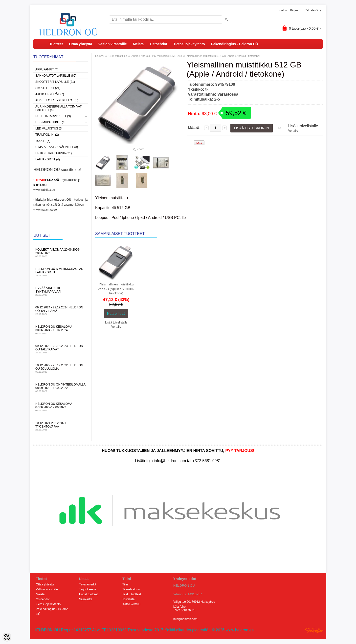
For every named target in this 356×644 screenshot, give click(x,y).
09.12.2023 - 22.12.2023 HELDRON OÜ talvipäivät (61, 349)
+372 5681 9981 (184, 610)
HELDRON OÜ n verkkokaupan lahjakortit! (61, 272)
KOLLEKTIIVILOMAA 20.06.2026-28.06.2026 (61, 253)
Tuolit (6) (43, 141)
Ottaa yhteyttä (80, 44)
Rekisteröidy (313, 10)
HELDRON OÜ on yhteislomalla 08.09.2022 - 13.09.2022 (61, 388)
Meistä (138, 44)
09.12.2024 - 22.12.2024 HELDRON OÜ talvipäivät (61, 311)
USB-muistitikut (118, 56)
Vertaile (293, 131)
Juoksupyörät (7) (50, 94)
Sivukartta (86, 599)
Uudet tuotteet (88, 594)
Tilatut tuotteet (132, 594)
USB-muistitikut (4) (50, 122)
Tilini (125, 584)
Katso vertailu (131, 604)
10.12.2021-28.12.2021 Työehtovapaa (61, 426)
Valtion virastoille (113, 44)
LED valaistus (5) (49, 129)
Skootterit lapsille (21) (55, 82)
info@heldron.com (185, 619)
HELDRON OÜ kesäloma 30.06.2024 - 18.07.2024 (61, 330)
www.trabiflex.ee (44, 190)
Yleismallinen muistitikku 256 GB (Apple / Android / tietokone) (116, 289)
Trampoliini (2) (47, 135)
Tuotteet (56, 44)
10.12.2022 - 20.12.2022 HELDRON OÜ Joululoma (61, 368)
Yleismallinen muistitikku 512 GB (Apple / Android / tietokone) (223, 56)
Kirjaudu (296, 10)
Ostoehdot (158, 44)
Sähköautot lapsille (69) (56, 76)
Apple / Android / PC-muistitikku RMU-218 (157, 56)
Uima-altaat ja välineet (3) (57, 147)
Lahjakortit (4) (48, 159)
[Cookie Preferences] (7, 637)
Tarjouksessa (88, 589)
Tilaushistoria (131, 589)
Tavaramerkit (88, 584)
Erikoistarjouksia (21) (54, 153)
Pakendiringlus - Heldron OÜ (235, 44)
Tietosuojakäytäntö (189, 44)
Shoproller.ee (314, 630)
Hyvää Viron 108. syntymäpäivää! (61, 291)
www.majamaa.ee (45, 210)
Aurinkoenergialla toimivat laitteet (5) (58, 108)
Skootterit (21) (48, 88)
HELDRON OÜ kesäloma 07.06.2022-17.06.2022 (61, 407)
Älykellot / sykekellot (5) (57, 100)
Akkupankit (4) (47, 69)
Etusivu (100, 56)
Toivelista (128, 599)
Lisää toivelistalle (303, 126)
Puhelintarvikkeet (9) (53, 116)
